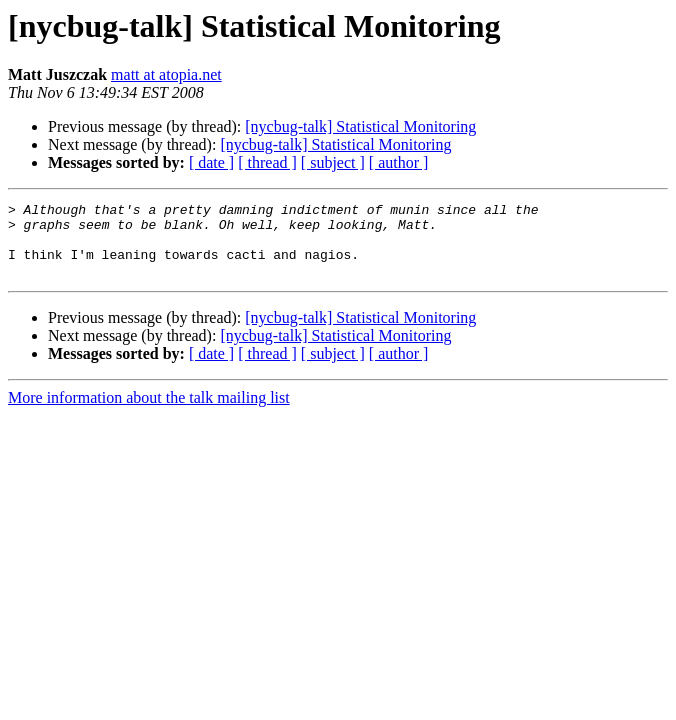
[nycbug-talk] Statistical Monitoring (360, 126)
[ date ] (211, 162)
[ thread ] (267, 162)
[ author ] (399, 162)
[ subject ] (333, 162)
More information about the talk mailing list (149, 412)
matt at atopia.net (166, 74)
